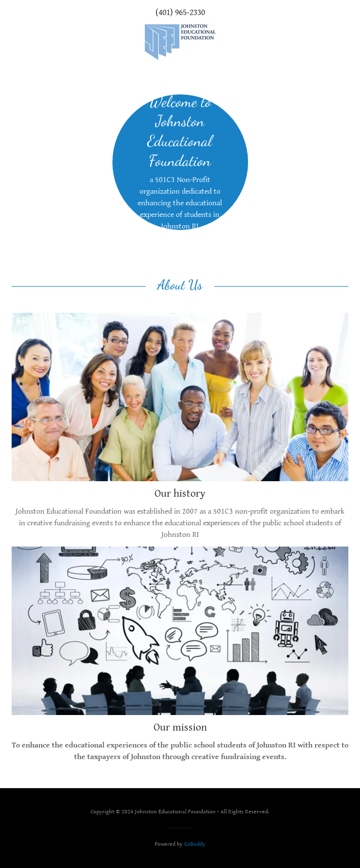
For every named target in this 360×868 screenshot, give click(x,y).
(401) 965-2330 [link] (180, 12)
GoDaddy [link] (195, 844)
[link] (180, 42)
